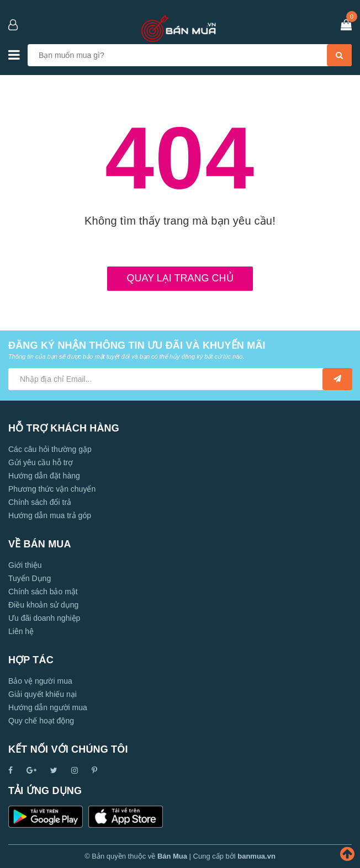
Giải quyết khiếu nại (43, 694)
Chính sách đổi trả (40, 502)
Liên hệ (21, 631)
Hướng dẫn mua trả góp (50, 515)
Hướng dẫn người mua (48, 707)
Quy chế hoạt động (41, 721)
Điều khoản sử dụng (43, 605)
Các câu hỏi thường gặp (50, 449)
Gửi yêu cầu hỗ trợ (41, 462)
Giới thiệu (25, 565)
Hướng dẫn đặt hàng (44, 476)
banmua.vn (256, 856)
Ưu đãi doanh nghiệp (44, 618)
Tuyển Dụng (30, 578)
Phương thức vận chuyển (52, 489)
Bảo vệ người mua (40, 681)
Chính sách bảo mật (43, 592)
